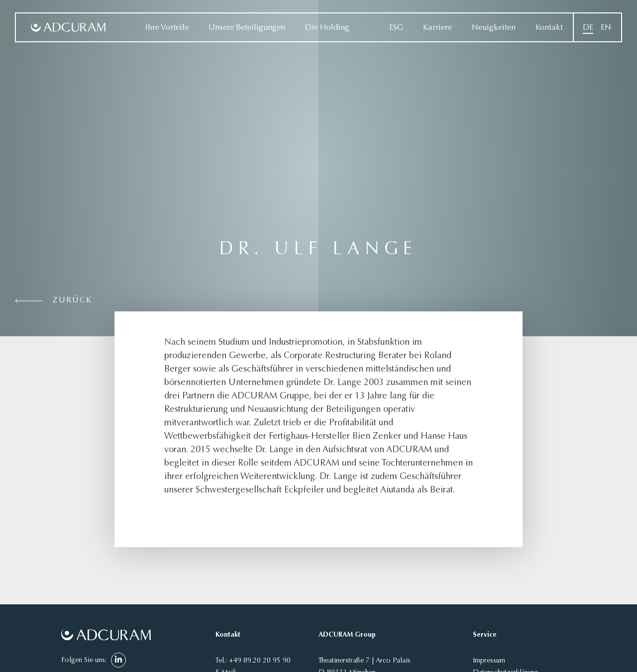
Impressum (489, 661)
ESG (396, 28)
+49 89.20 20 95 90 (260, 661)
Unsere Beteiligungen (247, 28)
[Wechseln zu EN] (606, 28)
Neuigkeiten (494, 28)
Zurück (72, 300)
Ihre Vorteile (167, 28)
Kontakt (549, 28)
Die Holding (327, 28)
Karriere (437, 28)
